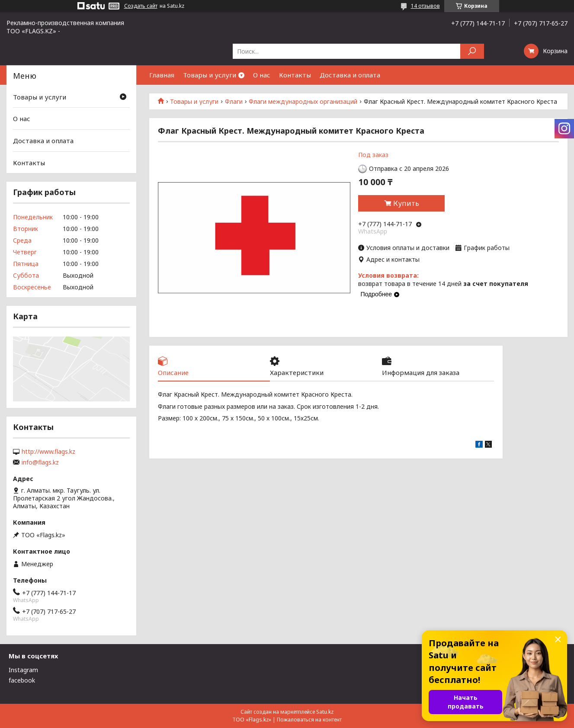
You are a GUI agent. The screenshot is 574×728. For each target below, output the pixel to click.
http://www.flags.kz (48, 452)
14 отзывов (425, 6)
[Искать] (472, 51)
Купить (406, 203)
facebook (22, 680)
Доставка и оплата (350, 75)
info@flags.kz (40, 462)
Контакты (295, 75)
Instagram (23, 670)
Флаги (234, 102)
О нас (262, 75)
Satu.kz (325, 712)
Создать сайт (141, 6)
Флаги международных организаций (303, 102)
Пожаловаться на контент (309, 720)
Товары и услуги (210, 75)
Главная (162, 75)
